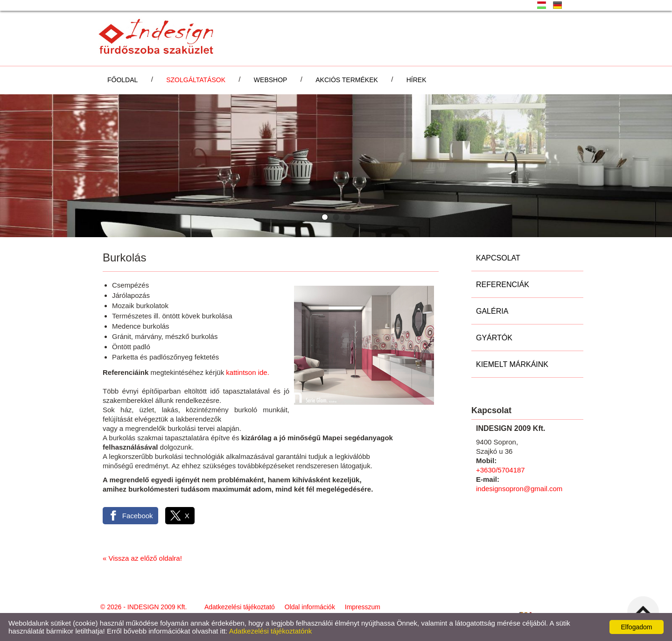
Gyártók (494, 338)
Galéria (492, 311)
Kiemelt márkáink (512, 364)
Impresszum (363, 607)
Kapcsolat (498, 258)
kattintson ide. (247, 372)
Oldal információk (310, 607)
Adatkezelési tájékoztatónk (271, 631)
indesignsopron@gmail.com (519, 489)
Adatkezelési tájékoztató (240, 607)
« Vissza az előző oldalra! (142, 558)
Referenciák (503, 285)
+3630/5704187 (500, 470)
